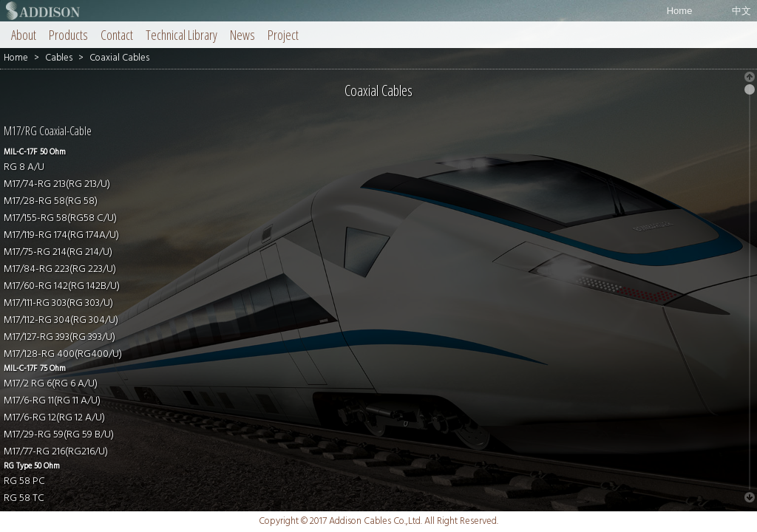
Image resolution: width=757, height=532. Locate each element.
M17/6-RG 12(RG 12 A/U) (54, 418)
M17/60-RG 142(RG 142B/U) (62, 286)
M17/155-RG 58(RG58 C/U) (60, 218)
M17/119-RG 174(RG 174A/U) (61, 235)
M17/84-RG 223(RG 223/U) (60, 269)
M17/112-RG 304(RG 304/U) (61, 320)
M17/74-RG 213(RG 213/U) (57, 184)
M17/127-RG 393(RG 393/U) (60, 337)
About (24, 35)
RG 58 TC (24, 498)
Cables (59, 58)
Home (680, 11)
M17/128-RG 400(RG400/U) (63, 354)
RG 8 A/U (24, 167)
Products (68, 35)
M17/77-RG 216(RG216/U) (56, 452)
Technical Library (181, 35)
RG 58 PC (24, 481)
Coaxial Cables (119, 58)
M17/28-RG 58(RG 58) (51, 201)
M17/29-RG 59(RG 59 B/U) (59, 435)
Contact (117, 35)
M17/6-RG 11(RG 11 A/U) (52, 401)
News (242, 35)
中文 (741, 11)
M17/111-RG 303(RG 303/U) (58, 303)
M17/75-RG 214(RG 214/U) (58, 252)
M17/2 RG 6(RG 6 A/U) (51, 384)
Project (283, 35)
